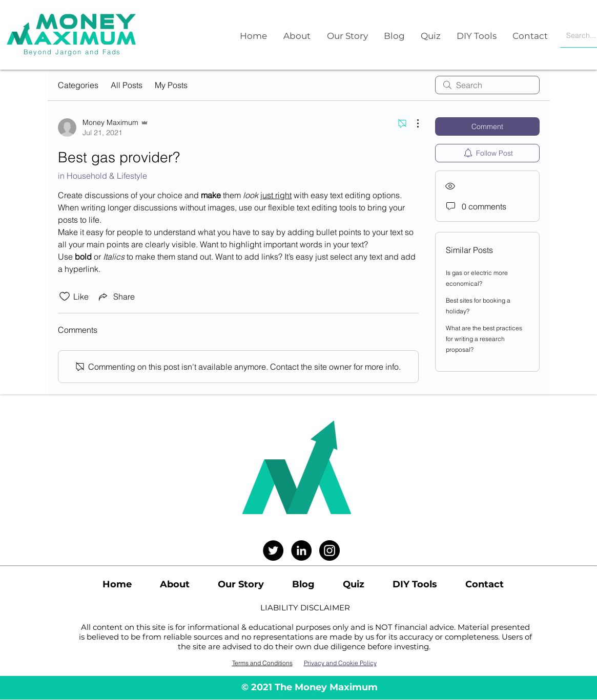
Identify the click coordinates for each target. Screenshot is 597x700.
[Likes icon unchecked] (65, 296)
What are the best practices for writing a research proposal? (484, 339)
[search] (487, 85)
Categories (78, 85)
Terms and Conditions (262, 663)
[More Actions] (413, 123)
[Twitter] (273, 550)
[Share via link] (116, 296)
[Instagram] (330, 550)
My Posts (171, 85)
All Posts (127, 85)
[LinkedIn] (301, 550)
